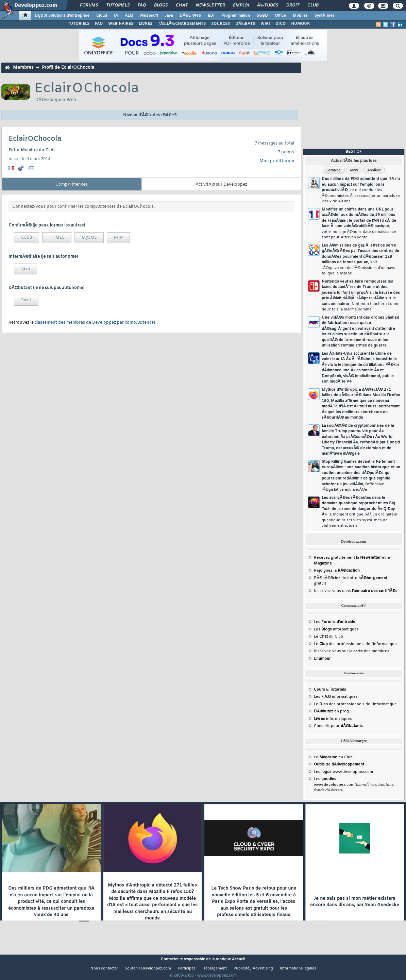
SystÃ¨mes (325, 16)
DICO (281, 24)
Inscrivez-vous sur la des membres (352, 651)
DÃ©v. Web (190, 16)
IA (116, 16)
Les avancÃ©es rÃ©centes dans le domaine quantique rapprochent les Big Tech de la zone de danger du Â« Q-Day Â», (360, 512)
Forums (89, 5)
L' (322, 659)
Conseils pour (338, 726)
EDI (211, 16)
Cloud (102, 16)
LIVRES (146, 24)
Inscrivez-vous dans (356, 591)
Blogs (161, 5)
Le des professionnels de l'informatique (355, 644)
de (339, 764)
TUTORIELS (79, 24)
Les (335, 622)
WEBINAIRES (121, 24)
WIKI (265, 24)
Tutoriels (118, 5)
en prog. (332, 711)
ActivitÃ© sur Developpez (221, 185)
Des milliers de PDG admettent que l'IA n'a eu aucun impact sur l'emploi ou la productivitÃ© (361, 190)
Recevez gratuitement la (347, 558)
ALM (129, 16)
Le (321, 637)
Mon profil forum (277, 161)
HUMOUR (300, 24)
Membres (23, 67)
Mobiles (300, 16)
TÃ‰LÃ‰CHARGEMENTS (182, 24)
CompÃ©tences (71, 185)
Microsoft (149, 16)
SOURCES (221, 24)
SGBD (262, 16)
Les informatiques (336, 629)
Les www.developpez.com (343, 772)
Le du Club (333, 757)
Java (169, 16)
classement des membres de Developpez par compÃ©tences (95, 323)
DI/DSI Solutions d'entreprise (62, 16)
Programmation (236, 16)
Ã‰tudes (268, 5)
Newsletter (210, 5)
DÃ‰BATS (245, 24)
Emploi (241, 5)
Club (313, 5)
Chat (182, 5)
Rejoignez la (337, 571)
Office (280, 16)
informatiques (333, 719)
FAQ (142, 5)
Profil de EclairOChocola (68, 67)
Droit (293, 5)
